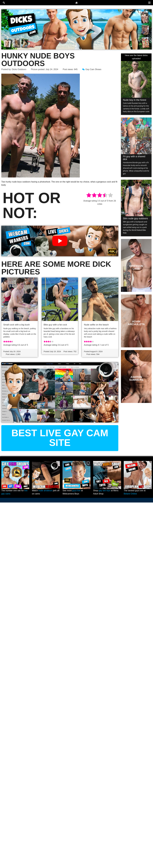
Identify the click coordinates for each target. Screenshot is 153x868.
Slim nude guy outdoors (135, 218)
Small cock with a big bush (16, 325)
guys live (76, 491)
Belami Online (130, 494)
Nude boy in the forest (135, 100)
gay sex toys (105, 491)
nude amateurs (45, 491)
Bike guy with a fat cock (55, 325)
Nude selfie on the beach (96, 325)
